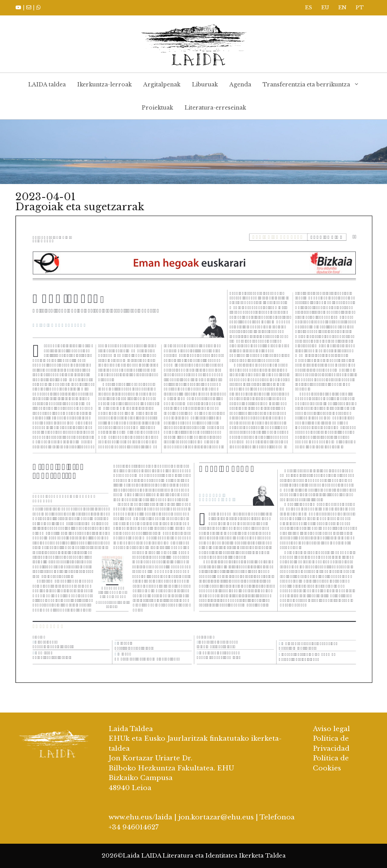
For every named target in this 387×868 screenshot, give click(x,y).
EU (325, 8)
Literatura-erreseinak (215, 108)
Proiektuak (157, 108)
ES (309, 8)
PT (360, 8)
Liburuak (205, 84)
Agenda (240, 84)
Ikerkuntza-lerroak (104, 84)
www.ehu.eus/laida (140, 817)
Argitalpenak (162, 84)
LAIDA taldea (47, 84)
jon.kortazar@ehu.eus (216, 817)
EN (342, 8)
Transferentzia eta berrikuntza (314, 84)
